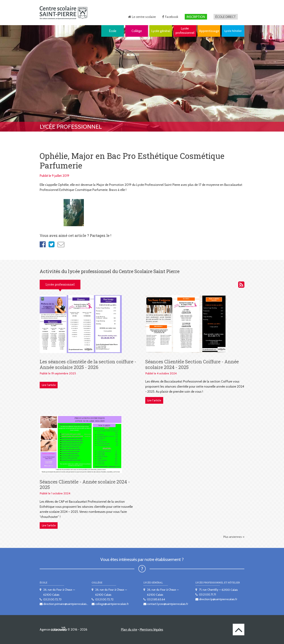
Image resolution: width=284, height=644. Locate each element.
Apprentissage (209, 31)
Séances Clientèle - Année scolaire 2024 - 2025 (85, 484)
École (113, 31)
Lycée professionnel (185, 30)
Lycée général (161, 31)
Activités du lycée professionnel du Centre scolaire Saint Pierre (241, 285)
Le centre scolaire (144, 17)
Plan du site (129, 629)
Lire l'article (49, 385)
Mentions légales (151, 629)
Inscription (196, 17)
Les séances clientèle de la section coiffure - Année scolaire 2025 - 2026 (88, 364)
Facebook (172, 17)
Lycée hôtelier (233, 31)
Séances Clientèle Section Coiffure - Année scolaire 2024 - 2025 (192, 364)
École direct (226, 17)
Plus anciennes (232, 537)
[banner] (63, 13)
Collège (137, 31)
